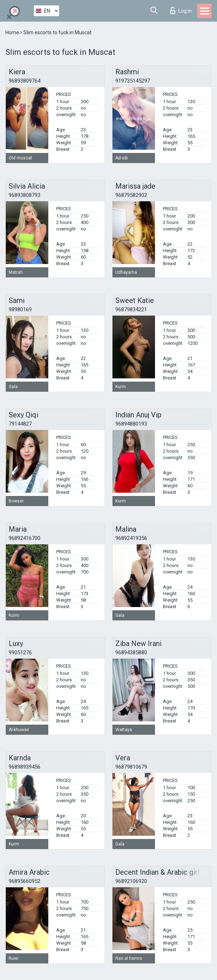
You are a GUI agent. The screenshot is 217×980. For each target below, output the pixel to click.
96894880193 (131, 424)
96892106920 (131, 881)
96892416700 (25, 538)
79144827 (20, 424)
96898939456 (25, 767)
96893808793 (25, 195)
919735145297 (133, 81)
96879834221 (131, 309)
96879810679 (131, 767)
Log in (181, 10)
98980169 (20, 309)
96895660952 (25, 881)
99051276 (20, 652)
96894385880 (131, 652)
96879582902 (131, 195)
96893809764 (25, 81)
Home (13, 32)
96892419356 (131, 538)
